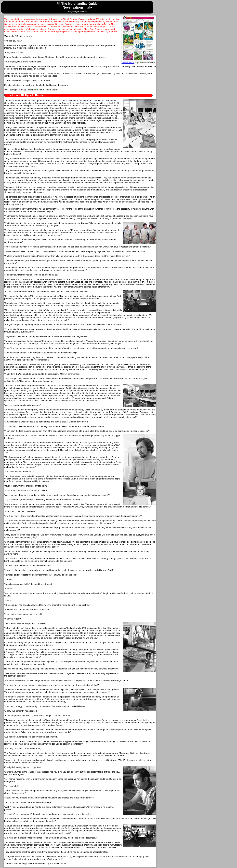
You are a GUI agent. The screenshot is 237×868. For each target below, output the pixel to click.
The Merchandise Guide (79, 4)
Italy (89, 7)
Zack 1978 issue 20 (128, 63)
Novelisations (73, 7)
